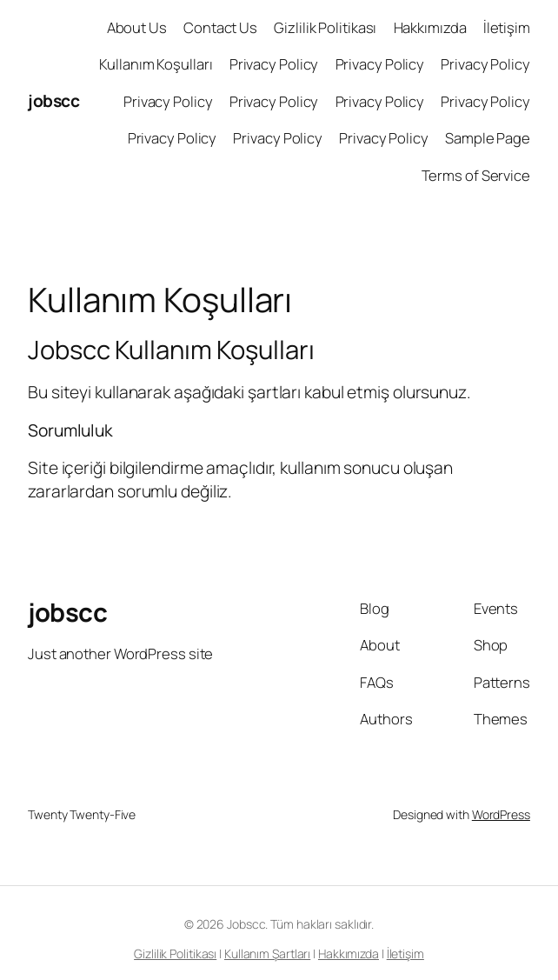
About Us (137, 27)
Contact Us (220, 27)
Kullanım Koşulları (156, 64)
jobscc (53, 100)
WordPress (501, 814)
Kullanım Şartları (267, 953)
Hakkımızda (430, 27)
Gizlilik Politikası (325, 27)
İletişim (507, 27)
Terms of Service (476, 175)
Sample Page (488, 138)
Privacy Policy (274, 64)
